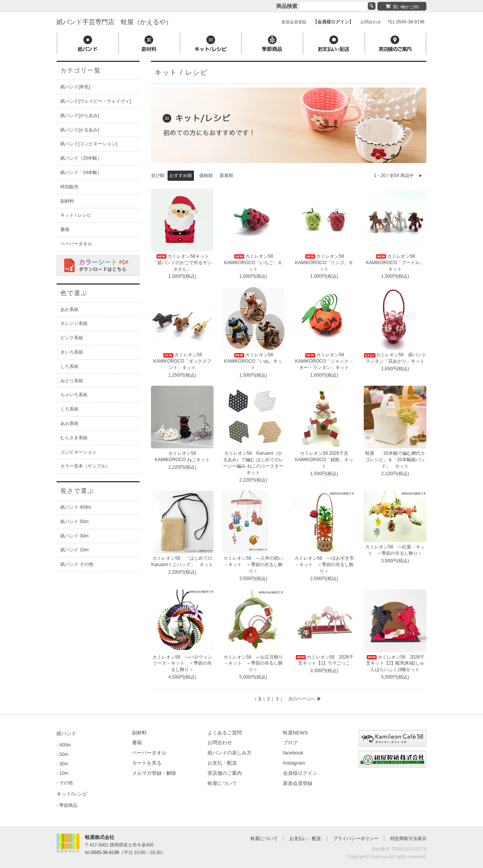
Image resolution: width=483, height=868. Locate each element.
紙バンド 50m (75, 522)
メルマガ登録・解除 (154, 773)
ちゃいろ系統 (74, 395)
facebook (293, 753)
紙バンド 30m (75, 536)
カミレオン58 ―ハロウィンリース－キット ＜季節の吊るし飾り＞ (182, 663)
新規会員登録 (298, 783)
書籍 (65, 229)
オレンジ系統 (74, 323)
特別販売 (69, 187)
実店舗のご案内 (225, 773)
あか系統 (69, 309)
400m (65, 745)
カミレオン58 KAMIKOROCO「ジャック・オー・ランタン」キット (324, 361)
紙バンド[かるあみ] (80, 130)
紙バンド (66, 733)
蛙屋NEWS (295, 733)
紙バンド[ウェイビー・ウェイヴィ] (96, 101)
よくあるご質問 (225, 733)
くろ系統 (69, 409)
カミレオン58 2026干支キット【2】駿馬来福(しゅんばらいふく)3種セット (395, 663)
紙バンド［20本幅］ (81, 158)
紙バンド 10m (75, 550)
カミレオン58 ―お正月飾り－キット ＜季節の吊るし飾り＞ (253, 663)
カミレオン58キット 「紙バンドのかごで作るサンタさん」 (183, 263)
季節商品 (68, 805)
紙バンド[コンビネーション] (89, 144)
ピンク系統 (72, 338)
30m (64, 764)
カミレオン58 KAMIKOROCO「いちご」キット (253, 263)
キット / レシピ (76, 215)
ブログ (290, 743)
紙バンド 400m (76, 507)
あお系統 (69, 423)
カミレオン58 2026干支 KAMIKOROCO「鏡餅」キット (324, 460)
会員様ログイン (300, 773)
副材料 (67, 201)
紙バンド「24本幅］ (81, 172)
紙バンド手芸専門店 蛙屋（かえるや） (114, 22)
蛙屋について (222, 783)
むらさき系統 (74, 438)
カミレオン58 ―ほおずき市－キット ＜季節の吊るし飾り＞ (324, 565)
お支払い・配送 (305, 839)
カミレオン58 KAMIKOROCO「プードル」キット (395, 263)
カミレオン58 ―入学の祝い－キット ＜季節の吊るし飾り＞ (253, 565)
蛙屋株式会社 (100, 837)
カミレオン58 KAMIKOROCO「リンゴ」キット (324, 263)
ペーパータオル (76, 244)
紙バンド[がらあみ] (80, 115)
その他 (66, 783)
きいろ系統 (72, 352)
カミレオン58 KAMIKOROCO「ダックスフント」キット (182, 361)
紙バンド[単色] (75, 87)
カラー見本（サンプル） (85, 466)
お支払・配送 (222, 763)
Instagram (294, 763)
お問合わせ (220, 743)
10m (64, 773)
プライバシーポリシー (356, 839)
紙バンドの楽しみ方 (230, 753)
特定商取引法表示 (408, 839)
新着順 (226, 175)
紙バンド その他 (77, 564)
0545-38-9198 (105, 853)
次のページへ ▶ (305, 699)
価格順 (206, 175)
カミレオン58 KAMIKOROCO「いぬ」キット (253, 361)
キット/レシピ (72, 794)
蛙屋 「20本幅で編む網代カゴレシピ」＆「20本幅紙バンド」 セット (395, 460)
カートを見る (147, 763)
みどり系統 (72, 381)
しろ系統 (69, 366)
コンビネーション (78, 452)
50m (64, 754)
